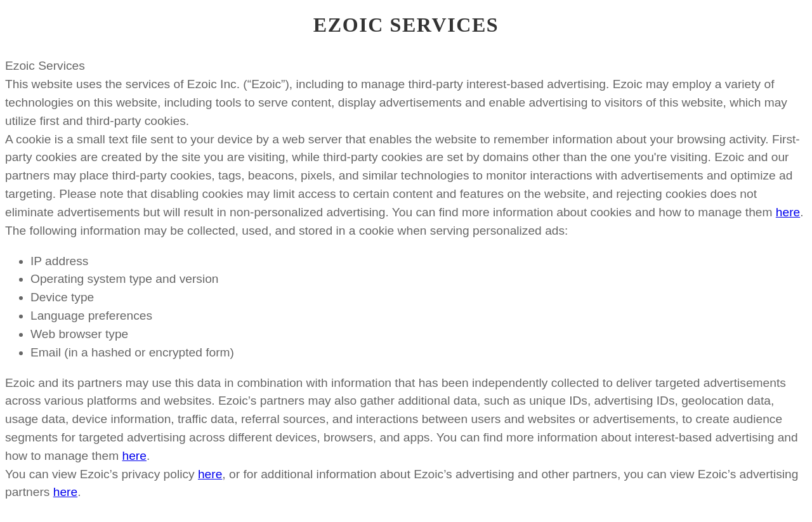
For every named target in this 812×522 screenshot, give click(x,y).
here (788, 212)
